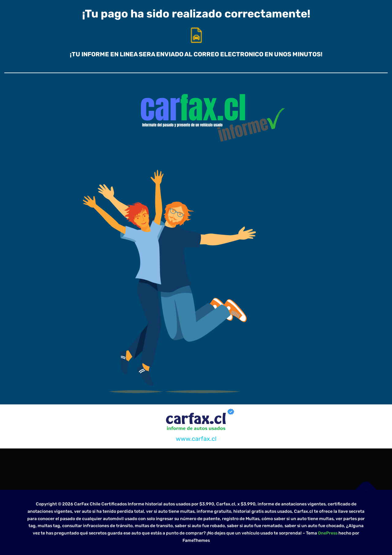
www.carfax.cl (196, 439)
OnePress (328, 533)
